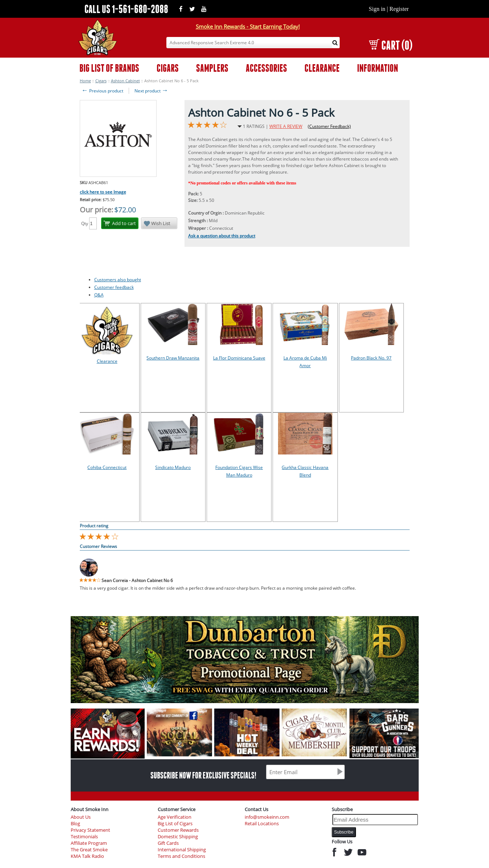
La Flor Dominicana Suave (239, 358)
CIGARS (168, 68)
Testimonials (84, 837)
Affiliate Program (89, 843)
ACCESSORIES (266, 68)
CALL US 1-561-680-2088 (126, 9)
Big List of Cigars (175, 824)
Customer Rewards (178, 830)
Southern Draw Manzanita (173, 358)
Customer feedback (114, 287)
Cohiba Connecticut (107, 467)
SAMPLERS (212, 68)
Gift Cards (168, 843)
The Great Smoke (89, 850)
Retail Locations (262, 824)
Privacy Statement (90, 830)
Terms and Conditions (181, 856)
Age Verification (175, 817)
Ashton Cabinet (125, 81)
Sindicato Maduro (173, 467)
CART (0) (391, 45)
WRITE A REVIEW (286, 126)
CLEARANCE (322, 68)
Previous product (102, 91)
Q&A (99, 295)
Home (85, 81)
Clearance (107, 361)
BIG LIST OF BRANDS (109, 68)
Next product (151, 91)
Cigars (101, 81)
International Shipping (182, 850)
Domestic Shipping (178, 837)
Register (399, 9)
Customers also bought (118, 280)
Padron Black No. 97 (371, 358)
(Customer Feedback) (329, 126)
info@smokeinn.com (267, 817)
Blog (75, 824)
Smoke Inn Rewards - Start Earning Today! (248, 26)
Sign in (377, 9)
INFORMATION (378, 68)
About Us (81, 817)
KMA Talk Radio (87, 856)
